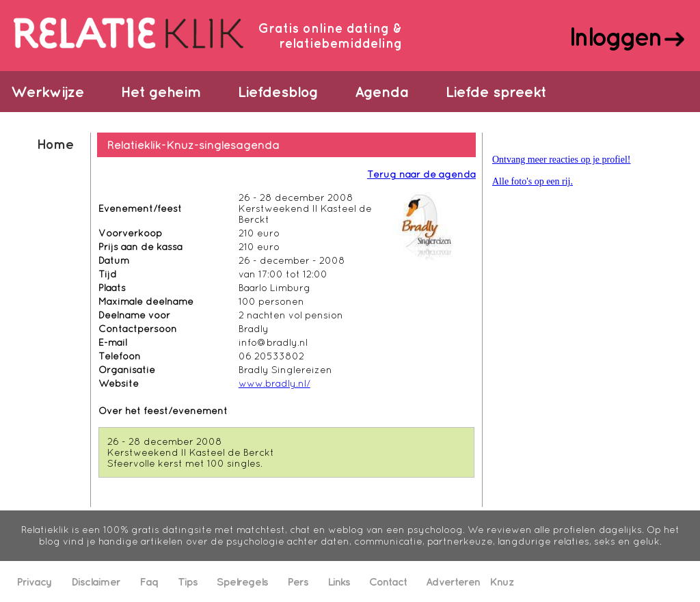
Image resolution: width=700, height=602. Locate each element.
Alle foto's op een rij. (533, 181)
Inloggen (615, 36)
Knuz (502, 582)
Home (55, 144)
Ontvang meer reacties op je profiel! (562, 160)
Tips (188, 582)
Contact (388, 582)
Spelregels (242, 582)
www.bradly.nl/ (274, 383)
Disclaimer (96, 582)
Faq (149, 582)
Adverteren (453, 582)
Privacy (34, 582)
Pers (298, 582)
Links (339, 582)
